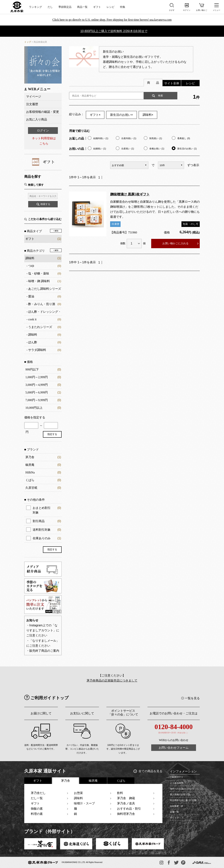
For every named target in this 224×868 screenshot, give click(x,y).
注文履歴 (32, 104)
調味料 (30, 258)
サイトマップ (177, 818)
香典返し (184, 138)
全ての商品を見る (150, 771)
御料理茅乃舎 (126, 814)
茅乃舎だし (38, 793)
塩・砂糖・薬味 (39, 273)
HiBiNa (30, 472)
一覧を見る (192, 698)
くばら (30, 480)
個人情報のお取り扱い (181, 795)
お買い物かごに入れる (175, 243)
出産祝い (128, 149)
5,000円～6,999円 (37, 392)
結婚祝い (100, 149)
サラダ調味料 (37, 350)
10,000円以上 (34, 408)
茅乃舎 (30, 457)
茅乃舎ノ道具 (126, 803)
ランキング (35, 7)
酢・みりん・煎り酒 (42, 304)
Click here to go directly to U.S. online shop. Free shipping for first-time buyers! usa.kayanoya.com (112, 20)
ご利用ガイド (177, 777)
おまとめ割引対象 (47, 510)
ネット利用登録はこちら (44, 141)
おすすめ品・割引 (129, 809)
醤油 (31, 296)
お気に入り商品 (37, 119)
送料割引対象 (47, 530)
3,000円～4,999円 (37, 385)
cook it (32, 319)
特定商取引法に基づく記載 (183, 800)
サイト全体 (172, 83)
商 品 (153, 83)
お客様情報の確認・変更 (43, 112)
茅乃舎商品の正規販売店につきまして (112, 681)
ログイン (43, 130)
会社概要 (174, 806)
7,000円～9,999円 (37, 400)
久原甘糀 (31, 488)
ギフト (97, 7)
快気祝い (156, 138)
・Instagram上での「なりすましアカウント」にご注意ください (43, 630)
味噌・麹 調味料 (39, 281)
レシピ (111, 7)
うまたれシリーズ (40, 327)
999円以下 (32, 369)
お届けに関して (41, 713)
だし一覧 (37, 798)
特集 (123, 7)
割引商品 (47, 521)
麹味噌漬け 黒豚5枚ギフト (130, 194)
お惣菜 (78, 793)
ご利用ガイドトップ (50, 698)
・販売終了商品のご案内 (43, 651)
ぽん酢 (33, 342)
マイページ (34, 96)
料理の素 (37, 814)
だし (50, 7)
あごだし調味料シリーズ (45, 289)
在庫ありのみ (47, 538)
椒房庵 (30, 465)
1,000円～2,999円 (37, 377)
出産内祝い (129, 138)
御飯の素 (37, 809)
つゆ (31, 266)
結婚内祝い (101, 138)
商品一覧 (82, 7)
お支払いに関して (82, 713)
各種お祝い (157, 149)
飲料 (120, 793)
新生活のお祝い (121, 115)
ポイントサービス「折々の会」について (123, 713)
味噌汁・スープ (84, 803)
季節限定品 (65, 7)
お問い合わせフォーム (174, 748)
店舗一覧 (174, 812)
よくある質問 (177, 783)
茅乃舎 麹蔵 (126, 798)
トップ (28, 42)
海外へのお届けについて (182, 789)
